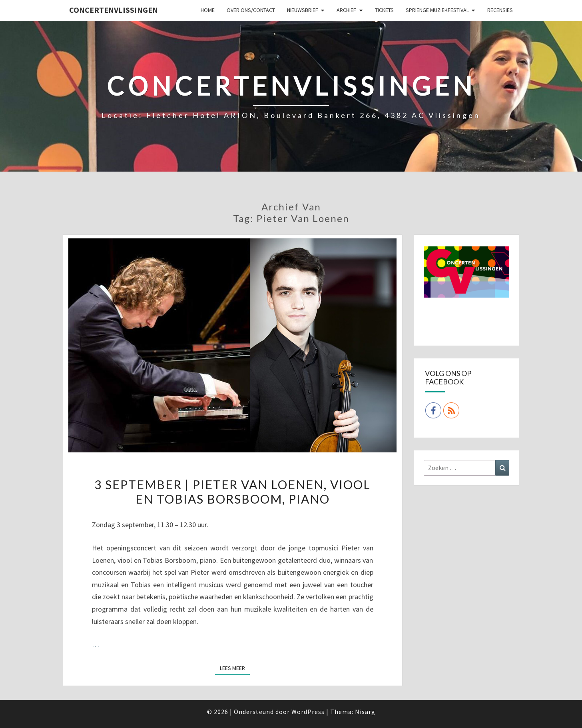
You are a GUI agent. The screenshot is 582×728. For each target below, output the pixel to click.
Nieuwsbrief (303, 10)
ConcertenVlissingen (114, 10)
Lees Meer (235, 668)
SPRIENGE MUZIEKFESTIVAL (437, 10)
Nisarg (365, 712)
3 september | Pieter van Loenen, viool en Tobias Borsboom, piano (232, 492)
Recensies (500, 10)
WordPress (308, 712)
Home (208, 10)
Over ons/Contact (251, 10)
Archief (346, 10)
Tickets (384, 10)
